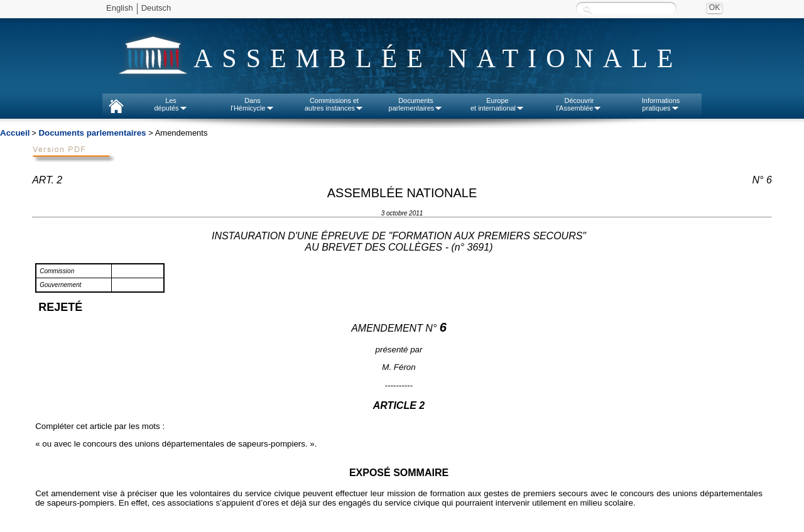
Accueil (15, 133)
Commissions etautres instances (334, 104)
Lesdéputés (171, 104)
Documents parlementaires (92, 133)
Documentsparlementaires (416, 104)
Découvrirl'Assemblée (579, 104)
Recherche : (587, 9)
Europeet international (497, 104)
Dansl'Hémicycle (252, 104)
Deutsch (156, 8)
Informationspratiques (661, 104)
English (120, 8)
